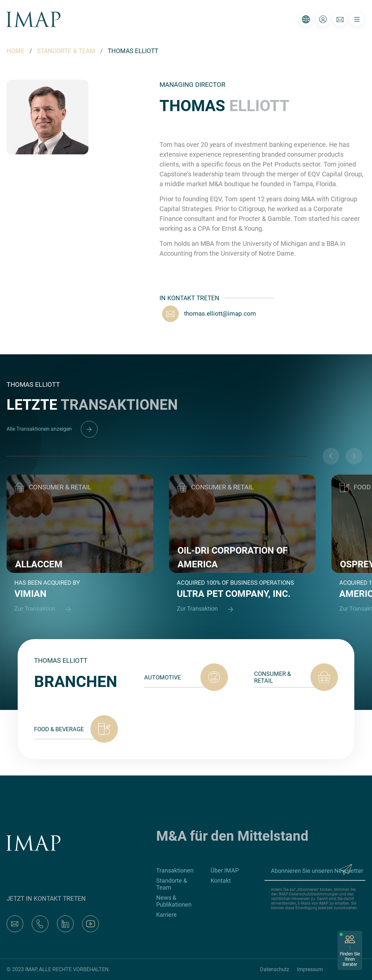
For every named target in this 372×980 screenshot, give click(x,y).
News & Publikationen (174, 901)
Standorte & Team (172, 884)
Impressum (310, 969)
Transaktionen (175, 870)
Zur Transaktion (46, 609)
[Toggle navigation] (357, 19)
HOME (16, 51)
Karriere (167, 915)
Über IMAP (225, 870)
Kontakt (221, 881)
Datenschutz (275, 969)
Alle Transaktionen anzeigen (52, 429)
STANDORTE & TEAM (66, 51)
